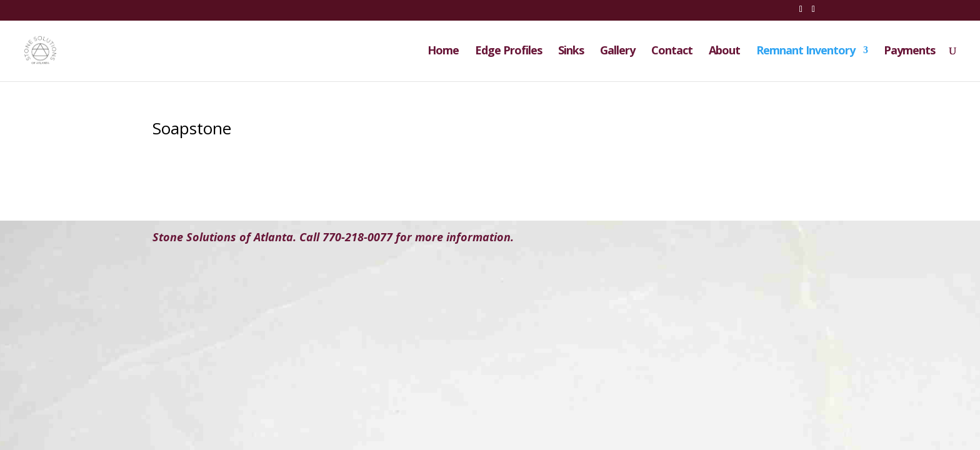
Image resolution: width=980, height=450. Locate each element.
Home (443, 52)
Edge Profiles (508, 52)
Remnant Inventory (806, 52)
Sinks (571, 52)
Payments (909, 52)
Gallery (617, 52)
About (724, 52)
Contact (672, 52)
